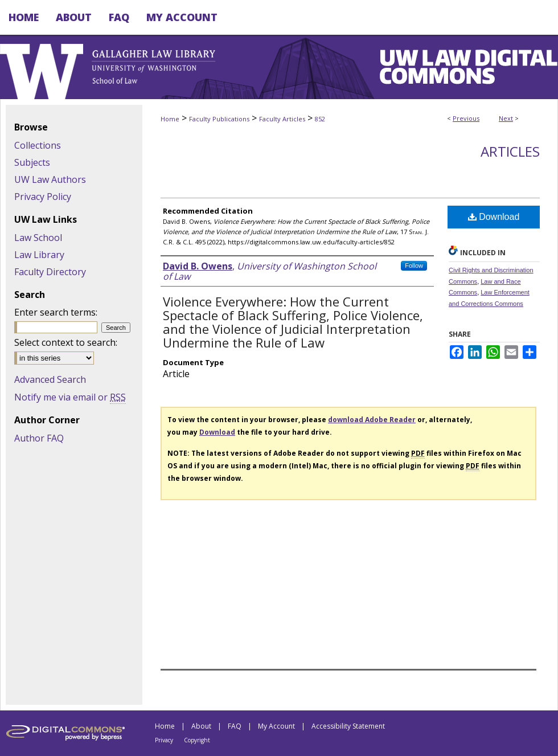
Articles (510, 151)
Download (494, 217)
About (201, 726)
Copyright (197, 740)
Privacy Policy (43, 197)
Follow (414, 265)
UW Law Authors (50, 179)
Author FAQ (39, 438)
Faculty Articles (282, 119)
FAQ (235, 726)
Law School (38, 238)
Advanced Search (50, 379)
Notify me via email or (70, 397)
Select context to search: (66, 342)
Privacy (164, 740)
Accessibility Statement (348, 726)
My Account (276, 726)
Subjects (32, 162)
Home (170, 119)
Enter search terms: (56, 312)
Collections (38, 145)
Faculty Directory (50, 272)
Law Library (39, 255)
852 (320, 119)
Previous (466, 118)
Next (506, 118)
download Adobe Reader (372, 420)
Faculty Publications (219, 119)
